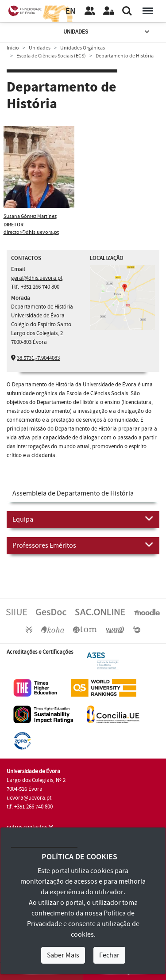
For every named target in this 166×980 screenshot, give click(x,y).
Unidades (107, 32)
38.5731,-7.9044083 (38, 358)
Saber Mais (63, 955)
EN (70, 11)
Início (13, 48)
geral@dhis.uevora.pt (37, 278)
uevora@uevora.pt (29, 798)
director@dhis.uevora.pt (31, 232)
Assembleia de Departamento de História (73, 493)
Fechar (109, 955)
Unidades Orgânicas (83, 48)
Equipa (83, 519)
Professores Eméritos (83, 545)
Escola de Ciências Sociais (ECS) (51, 56)
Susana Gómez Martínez (30, 216)
